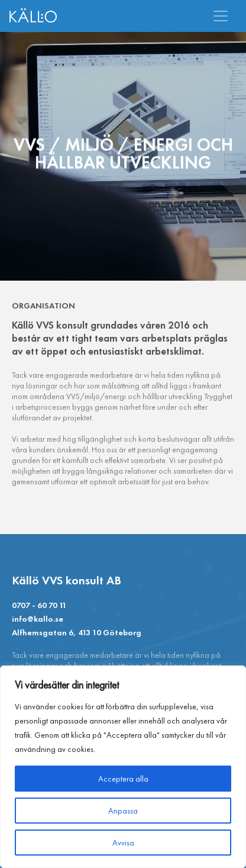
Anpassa (123, 811)
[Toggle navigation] (221, 16)
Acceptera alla (123, 779)
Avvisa (123, 843)
